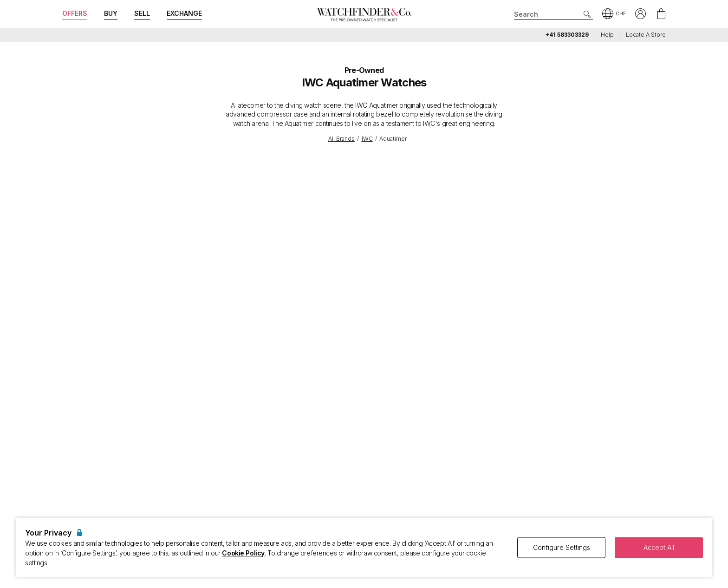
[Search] (553, 14)
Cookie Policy (243, 553)
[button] (614, 14)
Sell (142, 13)
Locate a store (646, 35)
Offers (75, 13)
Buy (111, 13)
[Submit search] (587, 15)
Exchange (184, 13)
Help (607, 35)
